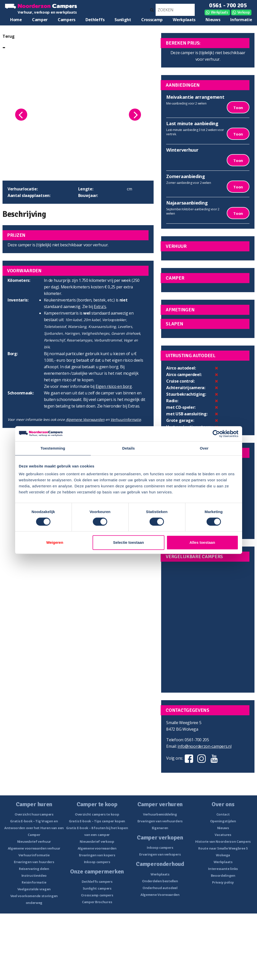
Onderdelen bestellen (160, 881)
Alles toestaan (202, 542)
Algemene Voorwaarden (85, 419)
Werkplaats (220, 12)
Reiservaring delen (34, 869)
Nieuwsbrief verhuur (34, 841)
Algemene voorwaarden (97, 848)
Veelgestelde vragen (34, 889)
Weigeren (55, 542)
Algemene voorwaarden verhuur (34, 848)
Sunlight (123, 20)
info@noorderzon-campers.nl (204, 746)
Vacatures (223, 835)
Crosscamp (152, 20)
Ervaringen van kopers (97, 855)
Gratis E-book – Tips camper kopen (97, 821)
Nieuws (213, 20)
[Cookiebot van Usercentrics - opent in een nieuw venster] (216, 434)
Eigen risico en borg (114, 386)
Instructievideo (34, 875)
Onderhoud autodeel (160, 888)
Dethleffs (95, 20)
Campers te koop (67, 21)
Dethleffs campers (97, 882)
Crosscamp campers (97, 895)
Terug (9, 36)
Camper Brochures (97, 902)
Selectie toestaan (128, 542)
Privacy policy (223, 882)
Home (16, 20)
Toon (238, 108)
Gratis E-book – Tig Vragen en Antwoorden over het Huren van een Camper (34, 828)
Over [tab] (204, 448)
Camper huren (40, 21)
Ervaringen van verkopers (160, 854)
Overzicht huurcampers (34, 814)
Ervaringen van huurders (34, 862)
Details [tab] (129, 448)
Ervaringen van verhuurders (160, 821)
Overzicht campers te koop (97, 814)
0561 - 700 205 (228, 5)
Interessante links (223, 869)
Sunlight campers (97, 888)
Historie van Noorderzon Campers (223, 841)
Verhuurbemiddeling (160, 814)
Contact (223, 814)
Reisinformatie (34, 882)
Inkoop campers (97, 862)
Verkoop (244, 12)
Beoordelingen (223, 875)
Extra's (100, 307)
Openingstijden (223, 821)
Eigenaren (160, 828)
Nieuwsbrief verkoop (97, 841)
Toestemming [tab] (53, 448)
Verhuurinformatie (126, 419)
